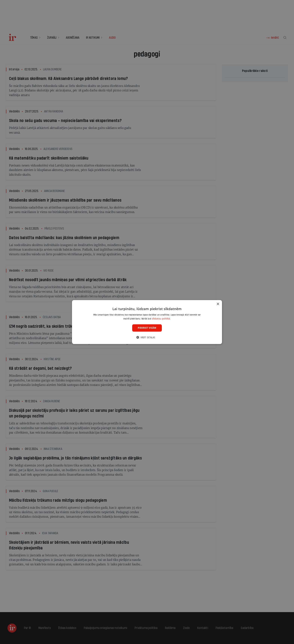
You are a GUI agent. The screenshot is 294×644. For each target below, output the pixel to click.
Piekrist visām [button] (147, 328)
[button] (147, 337)
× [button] (218, 304)
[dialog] (147, 322)
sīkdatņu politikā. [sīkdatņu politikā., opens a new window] (161, 319)
